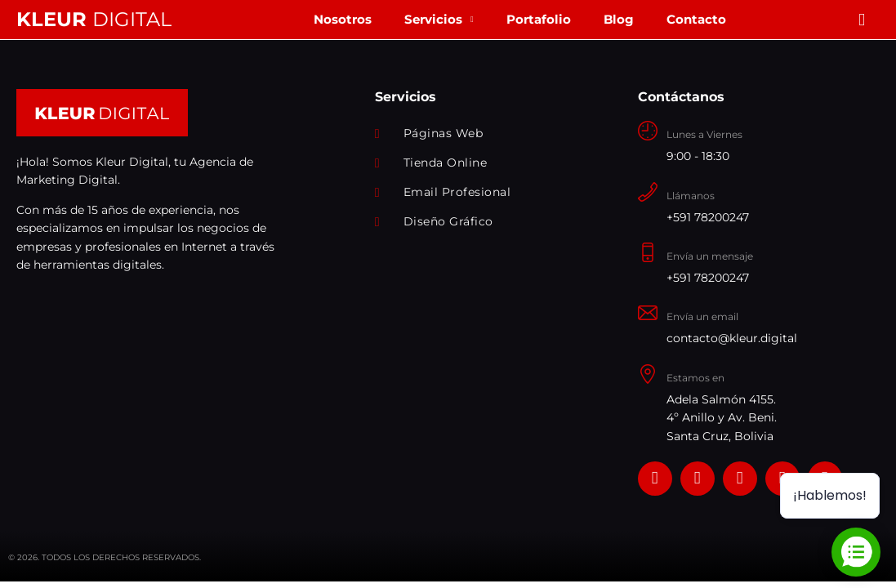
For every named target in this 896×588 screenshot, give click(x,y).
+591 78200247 (708, 217)
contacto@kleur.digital (732, 338)
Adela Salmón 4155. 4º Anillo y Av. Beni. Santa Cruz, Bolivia (722, 418)
